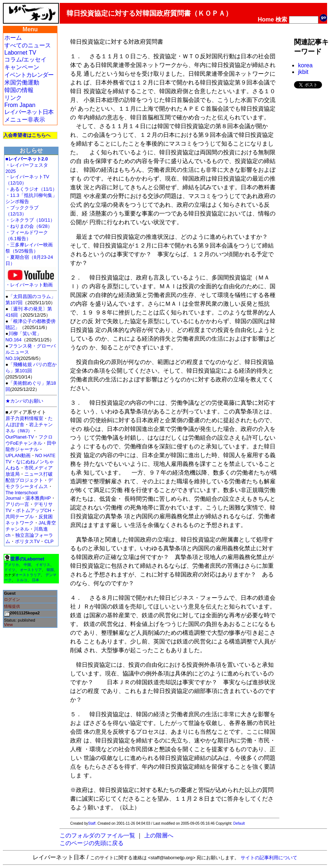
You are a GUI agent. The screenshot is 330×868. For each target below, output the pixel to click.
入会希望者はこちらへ (27, 135)
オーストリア (31, 570)
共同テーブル (20, 517)
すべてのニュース (28, 45)
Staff (92, 823)
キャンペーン (22, 67)
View (8, 625)
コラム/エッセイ (25, 60)
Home (266, 19)
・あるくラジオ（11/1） (31, 189)
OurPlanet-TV (20, 437)
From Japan (20, 105)
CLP (49, 541)
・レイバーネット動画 (31, 283)
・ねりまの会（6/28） (29, 226)
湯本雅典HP (38, 498)
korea (305, 65)
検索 (281, 19)
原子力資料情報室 (24, 418)
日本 (36, 580)
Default (239, 823)
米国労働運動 (22, 82)
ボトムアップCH (33, 510)
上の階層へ (159, 835)
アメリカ (12, 565)
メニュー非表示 (25, 120)
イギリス (43, 565)
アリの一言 (17, 504)
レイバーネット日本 (29, 112)
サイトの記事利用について (269, 858)
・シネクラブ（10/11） (30, 220)
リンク (13, 98)
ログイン (12, 599)
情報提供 (12, 606)
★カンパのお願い (24, 401)
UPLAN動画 (18, 455)
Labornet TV (20, 53)
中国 (27, 565)
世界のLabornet (27, 559)
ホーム (13, 38)
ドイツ (10, 570)
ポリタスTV (27, 541)
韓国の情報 (19, 90)
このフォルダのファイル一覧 (97, 835)
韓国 (50, 570)
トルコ (22, 580)
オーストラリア (28, 575)
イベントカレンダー (29, 75)
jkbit (303, 72)
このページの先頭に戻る (92, 843)
